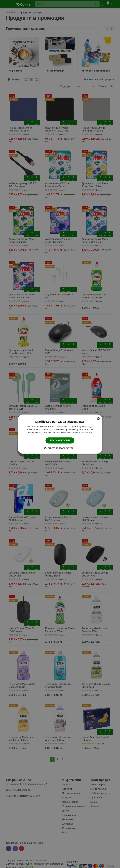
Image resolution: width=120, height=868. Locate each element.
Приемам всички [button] (60, 440)
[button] (60, 448)
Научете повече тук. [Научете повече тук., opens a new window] (83, 433)
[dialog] (60, 434)
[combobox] (98, 418)
